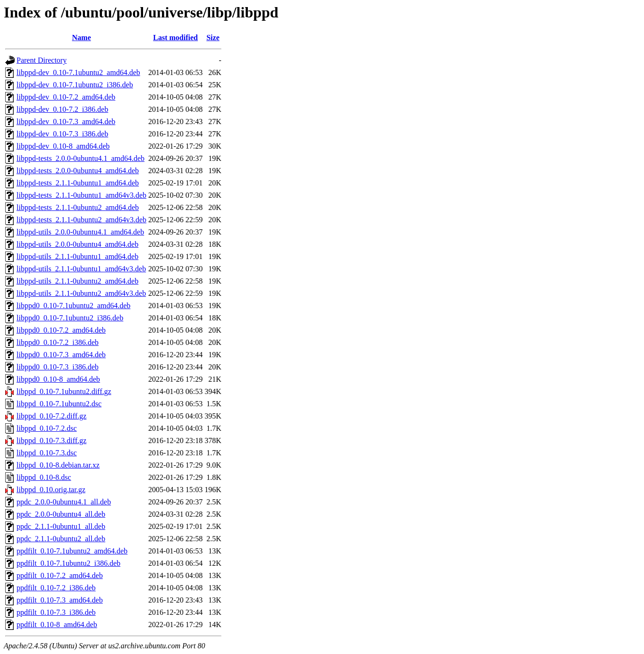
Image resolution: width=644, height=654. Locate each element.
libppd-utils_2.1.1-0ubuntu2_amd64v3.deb (81, 293)
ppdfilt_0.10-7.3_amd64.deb (60, 600)
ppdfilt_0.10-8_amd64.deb (57, 625)
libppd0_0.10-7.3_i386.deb (58, 367)
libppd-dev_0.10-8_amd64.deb (63, 146)
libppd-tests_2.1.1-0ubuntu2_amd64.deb (78, 207)
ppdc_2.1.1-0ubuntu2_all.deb (61, 539)
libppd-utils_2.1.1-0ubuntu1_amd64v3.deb (81, 269)
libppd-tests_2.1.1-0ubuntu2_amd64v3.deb (81, 220)
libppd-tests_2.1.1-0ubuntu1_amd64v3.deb (81, 195)
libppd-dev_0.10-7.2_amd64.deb (66, 97)
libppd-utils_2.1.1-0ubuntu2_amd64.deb (77, 281)
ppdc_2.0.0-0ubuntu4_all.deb (61, 514)
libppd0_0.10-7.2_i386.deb (58, 342)
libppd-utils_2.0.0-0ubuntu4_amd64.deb (77, 244)
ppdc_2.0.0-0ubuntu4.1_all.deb (64, 502)
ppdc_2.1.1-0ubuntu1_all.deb (61, 526)
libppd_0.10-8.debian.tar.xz (58, 465)
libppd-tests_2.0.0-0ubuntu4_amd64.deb (78, 171)
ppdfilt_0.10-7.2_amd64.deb (60, 575)
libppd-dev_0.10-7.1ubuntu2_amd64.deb (78, 72)
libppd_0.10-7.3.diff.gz (51, 440)
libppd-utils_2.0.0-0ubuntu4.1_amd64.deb (80, 232)
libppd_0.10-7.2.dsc (47, 428)
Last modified (175, 38)
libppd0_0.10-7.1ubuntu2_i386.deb (70, 318)
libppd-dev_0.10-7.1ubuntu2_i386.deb (75, 85)
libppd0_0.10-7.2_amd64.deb (61, 330)
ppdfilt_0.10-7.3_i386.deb (56, 612)
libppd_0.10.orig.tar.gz (51, 490)
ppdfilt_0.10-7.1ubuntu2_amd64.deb (72, 551)
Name (82, 38)
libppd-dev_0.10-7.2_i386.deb (62, 109)
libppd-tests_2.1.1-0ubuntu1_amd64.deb (78, 183)
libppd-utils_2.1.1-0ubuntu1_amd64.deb (77, 256)
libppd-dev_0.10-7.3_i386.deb (62, 134)
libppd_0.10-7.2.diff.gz (51, 416)
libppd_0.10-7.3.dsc (47, 453)
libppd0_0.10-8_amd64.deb (58, 379)
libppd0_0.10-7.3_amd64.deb (61, 355)
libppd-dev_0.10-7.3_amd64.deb (66, 122)
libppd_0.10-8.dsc (44, 477)
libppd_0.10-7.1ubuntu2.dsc (59, 404)
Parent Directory (42, 60)
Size (213, 38)
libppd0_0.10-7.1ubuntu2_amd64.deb (73, 306)
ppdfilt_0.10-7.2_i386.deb (56, 588)
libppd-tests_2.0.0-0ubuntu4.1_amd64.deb (80, 158)
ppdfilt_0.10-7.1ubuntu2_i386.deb (68, 563)
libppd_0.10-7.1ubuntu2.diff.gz (64, 391)
